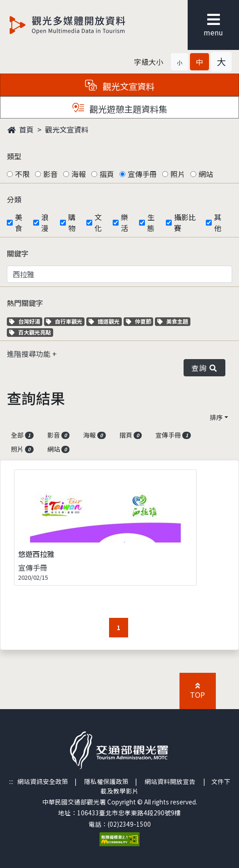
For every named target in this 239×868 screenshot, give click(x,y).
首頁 (20, 129)
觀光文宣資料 (67, 129)
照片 (178, 174)
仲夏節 (140, 321)
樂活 (124, 222)
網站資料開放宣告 (170, 781)
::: (11, 781)
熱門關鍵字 (25, 303)
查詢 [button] (204, 368)
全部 (22, 435)
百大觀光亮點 (30, 332)
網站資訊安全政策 (43, 781)
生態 (151, 222)
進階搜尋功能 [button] (30, 354)
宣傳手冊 (142, 174)
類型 (14, 156)
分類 (14, 199)
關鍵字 (18, 253)
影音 (50, 174)
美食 (19, 222)
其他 (218, 222)
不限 (22, 174)
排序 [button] (216, 417)
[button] (179, 62)
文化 (98, 222)
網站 (206, 174)
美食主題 (174, 321)
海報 (79, 174)
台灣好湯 (26, 321)
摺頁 (107, 174)
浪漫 (45, 222)
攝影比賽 (185, 222)
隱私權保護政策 (106, 781)
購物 (72, 222)
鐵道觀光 (105, 321)
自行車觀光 (64, 321)
